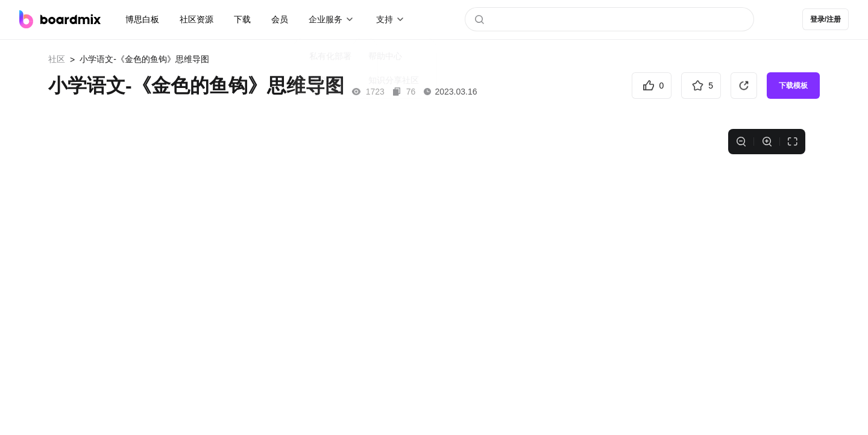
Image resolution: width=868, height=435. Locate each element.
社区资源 (197, 19)
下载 (242, 19)
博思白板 (142, 19)
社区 (57, 59)
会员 (280, 19)
